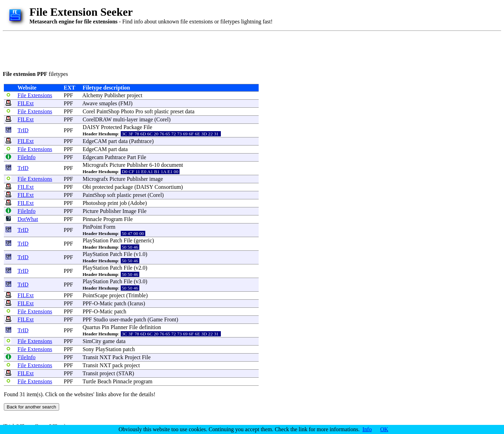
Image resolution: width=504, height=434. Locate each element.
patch (120, 303)
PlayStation (96, 240)
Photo (127, 111)
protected (103, 187)
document (172, 165)
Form (109, 227)
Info (367, 429)
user (114, 319)
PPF (68, 95)
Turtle (89, 381)
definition (150, 327)
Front (170, 319)
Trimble (137, 295)
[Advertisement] (130, 50)
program (143, 381)
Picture (117, 165)
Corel (89, 111)
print (113, 203)
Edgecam (93, 157)
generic (144, 240)
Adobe (138, 203)
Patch (116, 240)
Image (129, 211)
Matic (106, 303)
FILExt (26, 103)
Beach (104, 381)
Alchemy (93, 95)
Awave (90, 103)
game (109, 341)
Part (132, 157)
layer (132, 119)
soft (149, 111)
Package (133, 127)
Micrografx (95, 165)
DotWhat (28, 219)
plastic (162, 111)
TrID (23, 130)
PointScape (95, 295)
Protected (111, 127)
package (124, 187)
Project (132, 357)
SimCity (92, 341)
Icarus (136, 303)
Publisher (115, 95)
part (113, 141)
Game (156, 319)
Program (113, 219)
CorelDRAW (97, 119)
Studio (101, 319)
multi (119, 119)
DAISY (91, 127)
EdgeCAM (95, 141)
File (148, 127)
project (134, 95)
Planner (119, 327)
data (190, 111)
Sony (88, 349)
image (146, 119)
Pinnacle (92, 219)
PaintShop (108, 111)
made (127, 319)
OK (384, 429)
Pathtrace (141, 141)
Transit (90, 357)
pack (118, 365)
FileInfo (27, 157)
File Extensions (35, 95)
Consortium (168, 187)
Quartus (92, 327)
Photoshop (94, 203)
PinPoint (92, 227)
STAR (125, 373)
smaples (108, 103)
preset (177, 111)
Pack (118, 357)
